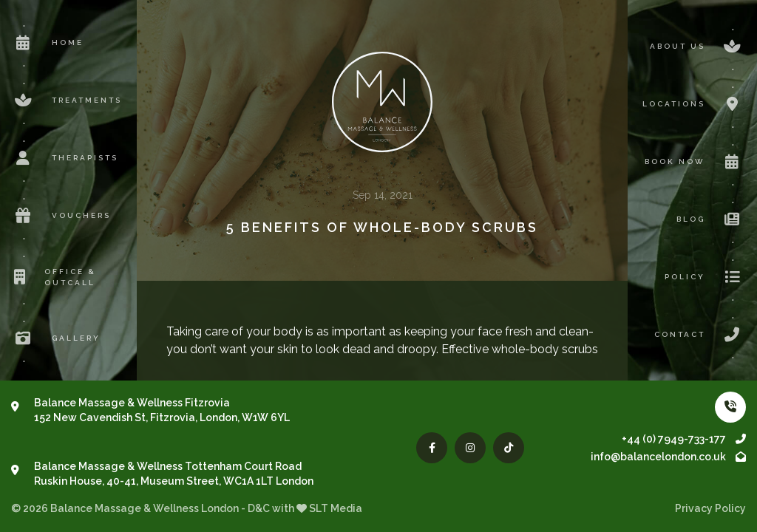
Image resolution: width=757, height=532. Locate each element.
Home (47, 43)
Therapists (65, 158)
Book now (695, 162)
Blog (711, 219)
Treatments (67, 100)
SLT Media (336, 508)
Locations (694, 104)
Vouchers (61, 216)
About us (698, 47)
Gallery (56, 338)
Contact (700, 335)
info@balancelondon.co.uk (668, 457)
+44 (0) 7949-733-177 (684, 439)
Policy (705, 277)
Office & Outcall (54, 277)
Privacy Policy (710, 508)
